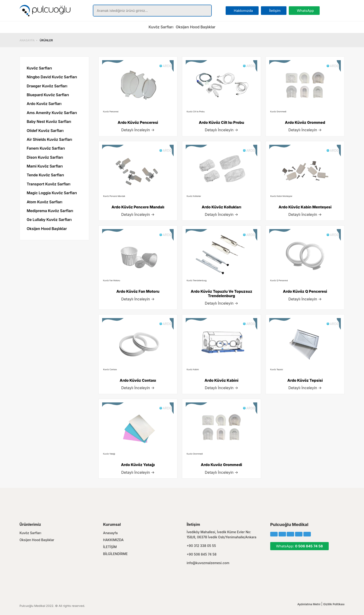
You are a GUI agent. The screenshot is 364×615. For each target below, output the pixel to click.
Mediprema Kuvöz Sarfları (50, 211)
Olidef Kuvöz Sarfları (45, 131)
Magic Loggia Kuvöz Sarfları (52, 193)
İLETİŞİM (110, 547)
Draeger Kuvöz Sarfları (47, 86)
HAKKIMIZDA (113, 540)
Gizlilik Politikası (334, 604)
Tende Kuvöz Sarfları (45, 175)
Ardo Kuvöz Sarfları (44, 104)
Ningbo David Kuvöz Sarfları (52, 77)
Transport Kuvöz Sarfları (49, 184)
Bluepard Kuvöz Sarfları (48, 95)
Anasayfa (110, 533)
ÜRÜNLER (46, 40)
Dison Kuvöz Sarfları (45, 157)
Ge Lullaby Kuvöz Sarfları (49, 220)
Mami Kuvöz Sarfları (45, 166)
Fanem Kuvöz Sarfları (46, 148)
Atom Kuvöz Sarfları (45, 202)
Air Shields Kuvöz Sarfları (49, 139)
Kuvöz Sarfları (161, 27)
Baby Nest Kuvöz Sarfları (49, 122)
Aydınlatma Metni (309, 604)
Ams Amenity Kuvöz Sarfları (52, 113)
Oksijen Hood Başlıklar (196, 27)
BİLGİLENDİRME (115, 554)
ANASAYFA (27, 40)
